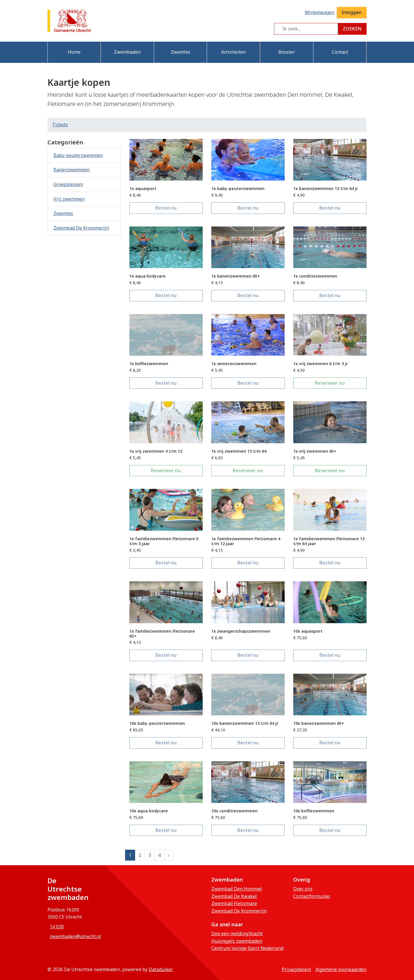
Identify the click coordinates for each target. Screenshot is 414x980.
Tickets (60, 125)
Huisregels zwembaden (237, 941)
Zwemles (63, 213)
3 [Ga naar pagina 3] (150, 855)
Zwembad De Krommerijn (81, 228)
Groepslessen (68, 184)
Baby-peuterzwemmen (78, 155)
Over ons (303, 889)
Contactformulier (312, 896)
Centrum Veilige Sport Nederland (247, 948)
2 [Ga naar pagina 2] (140, 855)
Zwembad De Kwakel (234, 896)
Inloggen (352, 12)
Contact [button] (340, 52)
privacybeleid (296, 969)
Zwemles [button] (181, 52)
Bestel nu (179, 208)
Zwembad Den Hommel (237, 889)
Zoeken (352, 29)
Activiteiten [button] (233, 52)
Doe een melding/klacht (237, 933)
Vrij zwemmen (69, 199)
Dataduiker (161, 969)
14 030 (57, 927)
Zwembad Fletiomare (234, 903)
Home (74, 52)
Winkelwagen (320, 12)
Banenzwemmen (72, 170)
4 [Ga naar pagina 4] (159, 855)
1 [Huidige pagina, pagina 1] (130, 855)
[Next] (169, 855)
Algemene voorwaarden (341, 969)
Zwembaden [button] (127, 52)
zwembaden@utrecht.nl (75, 936)
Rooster (287, 52)
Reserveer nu (341, 383)
